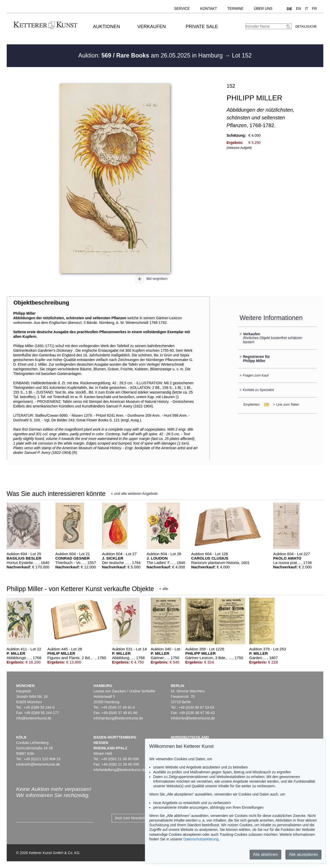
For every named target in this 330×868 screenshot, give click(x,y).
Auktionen (107, 27)
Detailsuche (306, 27)
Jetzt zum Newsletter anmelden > (141, 818)
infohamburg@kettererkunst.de (118, 718)
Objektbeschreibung (41, 303)
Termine (235, 9)
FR (314, 9)
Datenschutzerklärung (201, 839)
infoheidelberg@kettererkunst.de (119, 770)
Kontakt (208, 9)
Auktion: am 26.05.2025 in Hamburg (151, 55)
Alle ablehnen (265, 854)
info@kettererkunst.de (34, 718)
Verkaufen (152, 27)
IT (307, 9)
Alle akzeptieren (303, 854)
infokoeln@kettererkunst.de (38, 764)
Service (182, 9)
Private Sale (202, 27)
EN (298, 9)
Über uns (263, 9)
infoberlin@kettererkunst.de (193, 718)
